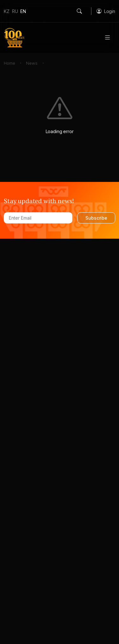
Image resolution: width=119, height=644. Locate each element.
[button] (106, 11)
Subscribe (96, 218)
